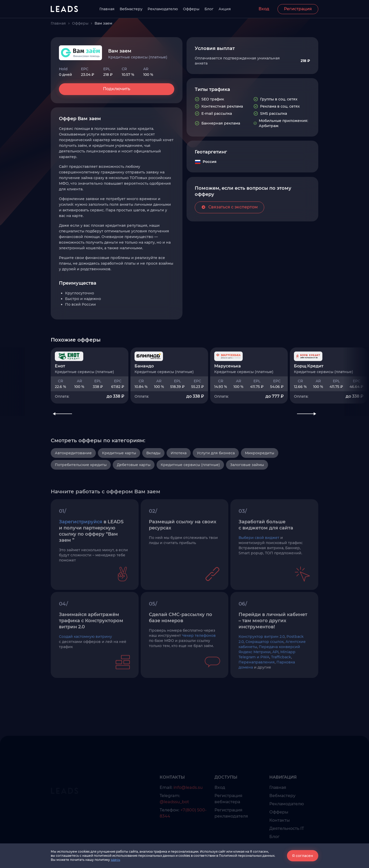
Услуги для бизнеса (216, 476)
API (275, 677)
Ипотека (179, 476)
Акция (225, 9)
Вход (264, 9)
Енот (60, 383)
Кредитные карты (119, 476)
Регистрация (298, 9)
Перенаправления (257, 687)
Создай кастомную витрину (85, 661)
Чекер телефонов (199, 660)
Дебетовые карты (134, 488)
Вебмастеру (131, 9)
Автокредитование (73, 476)
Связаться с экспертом (229, 221)
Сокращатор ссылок (265, 666)
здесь (115, 860)
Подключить (117, 89)
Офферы (191, 9)
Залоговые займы (247, 488)
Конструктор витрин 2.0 (262, 661)
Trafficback (281, 682)
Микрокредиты (260, 476)
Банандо (144, 383)
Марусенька (228, 383)
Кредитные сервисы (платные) (190, 488)
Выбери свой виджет (259, 562)
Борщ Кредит (309, 383)
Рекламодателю (163, 9)
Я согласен (303, 856)
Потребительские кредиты (81, 488)
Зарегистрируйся (81, 546)
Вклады (153, 476)
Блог (209, 9)
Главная (107, 9)
